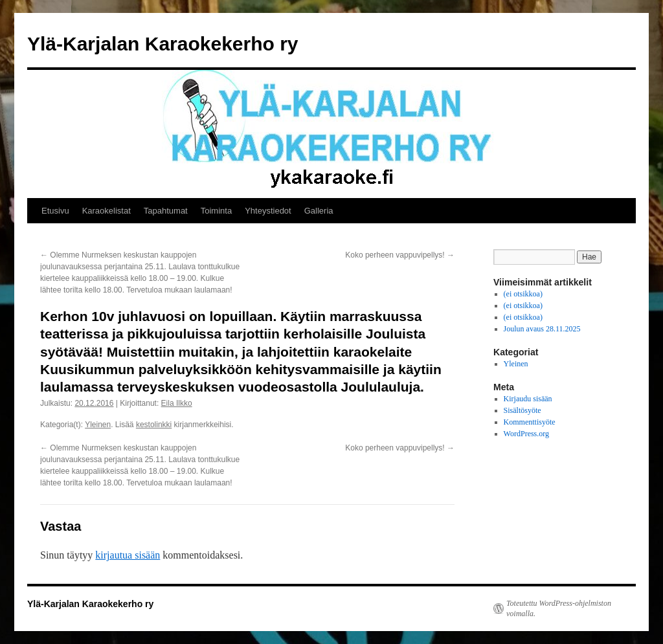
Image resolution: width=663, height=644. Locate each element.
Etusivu (55, 211)
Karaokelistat (107, 211)
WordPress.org (526, 434)
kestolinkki (154, 425)
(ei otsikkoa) (523, 294)
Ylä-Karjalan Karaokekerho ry (163, 44)
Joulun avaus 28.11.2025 (542, 329)
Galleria (319, 211)
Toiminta (216, 211)
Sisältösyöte (523, 410)
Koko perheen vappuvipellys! (400, 255)
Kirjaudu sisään (528, 399)
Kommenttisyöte (530, 422)
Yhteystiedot (268, 211)
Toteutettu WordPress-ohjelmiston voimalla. (559, 608)
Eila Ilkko (177, 403)
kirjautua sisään (128, 555)
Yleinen (98, 425)
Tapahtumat (166, 211)
